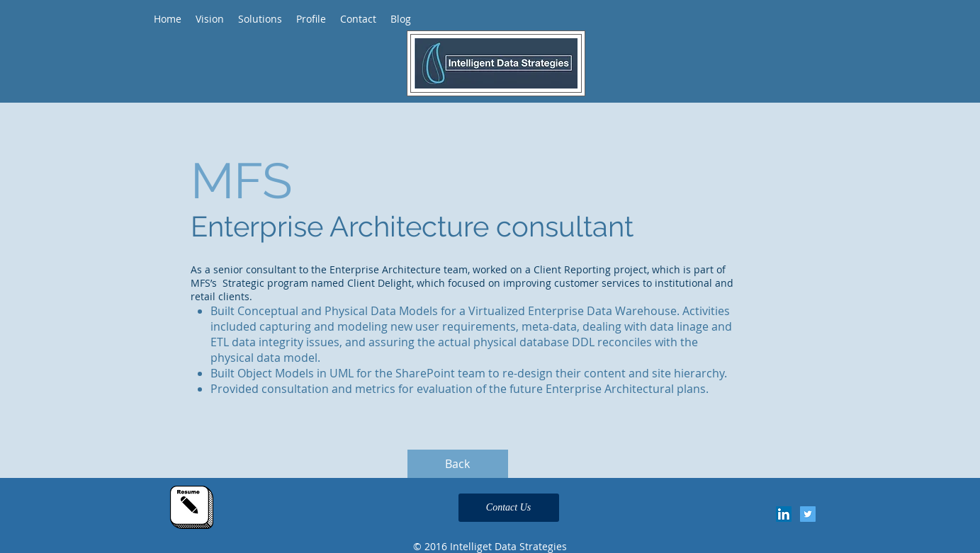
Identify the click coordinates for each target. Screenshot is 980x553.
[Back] (458, 464)
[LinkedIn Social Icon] (784, 514)
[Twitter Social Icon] (808, 514)
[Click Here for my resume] (192, 507)
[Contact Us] (509, 508)
